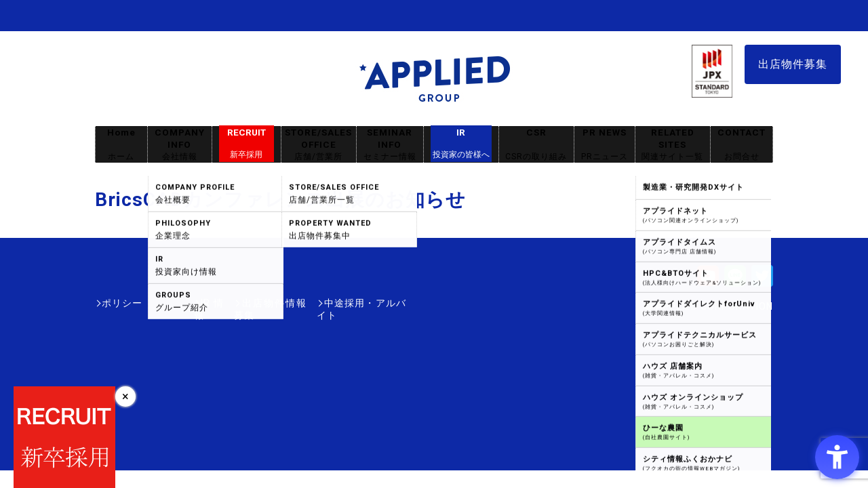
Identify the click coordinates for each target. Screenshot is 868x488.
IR (461, 144)
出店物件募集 (793, 64)
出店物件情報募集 (247, 303)
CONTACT (742, 145)
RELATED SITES (673, 145)
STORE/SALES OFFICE (319, 145)
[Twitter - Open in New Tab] (762, 280)
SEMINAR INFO (390, 145)
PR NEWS (605, 145)
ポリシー (122, 303)
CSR (536, 145)
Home (121, 145)
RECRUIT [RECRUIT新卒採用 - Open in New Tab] (246, 144)
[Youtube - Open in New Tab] (708, 280)
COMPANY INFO (180, 145)
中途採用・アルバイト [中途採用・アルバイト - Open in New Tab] (355, 303)
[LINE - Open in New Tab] (735, 280)
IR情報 (174, 303)
